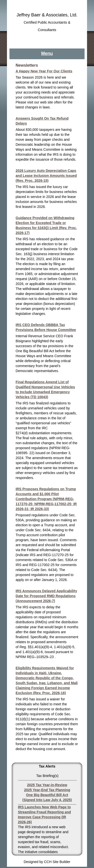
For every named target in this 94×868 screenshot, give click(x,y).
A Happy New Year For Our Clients (44, 71)
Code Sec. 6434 (38, 530)
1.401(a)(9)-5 (64, 647)
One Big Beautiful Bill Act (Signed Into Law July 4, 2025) (47, 797)
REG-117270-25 (56, 555)
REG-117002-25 (42, 565)
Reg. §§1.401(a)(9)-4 (36, 647)
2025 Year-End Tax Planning (47, 790)
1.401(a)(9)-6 (33, 652)
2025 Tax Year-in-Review (47, 785)
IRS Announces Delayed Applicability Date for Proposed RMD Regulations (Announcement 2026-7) (46, 596)
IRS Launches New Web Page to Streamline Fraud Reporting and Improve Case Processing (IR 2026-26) (44, 815)
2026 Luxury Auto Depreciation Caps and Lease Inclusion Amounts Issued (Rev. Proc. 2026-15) (46, 176)
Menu (47, 53)
